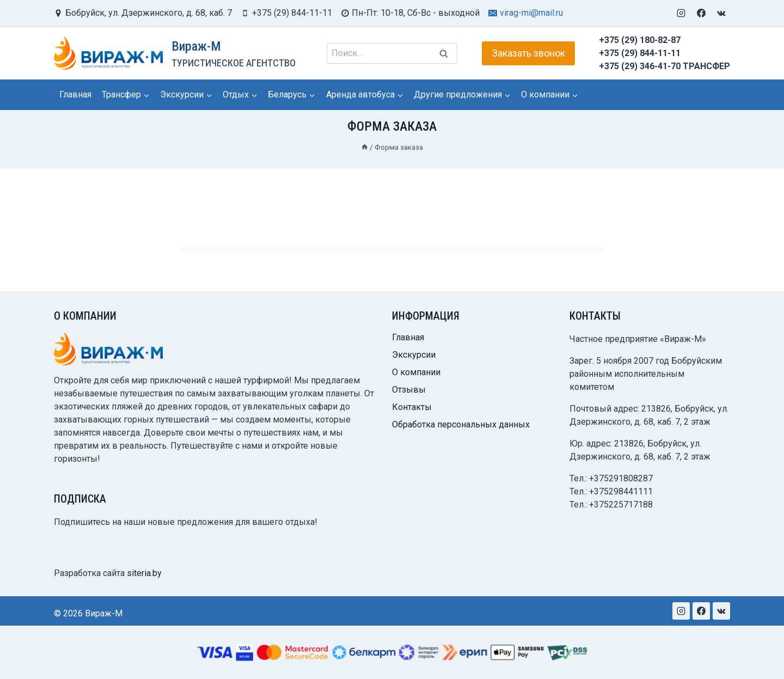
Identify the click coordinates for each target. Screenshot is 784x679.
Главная (75, 94)
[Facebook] (701, 13)
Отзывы (409, 390)
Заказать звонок (528, 53)
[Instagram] (681, 13)
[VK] (721, 13)
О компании (416, 372)
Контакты (412, 407)
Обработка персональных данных (461, 424)
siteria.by (144, 573)
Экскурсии (414, 355)
